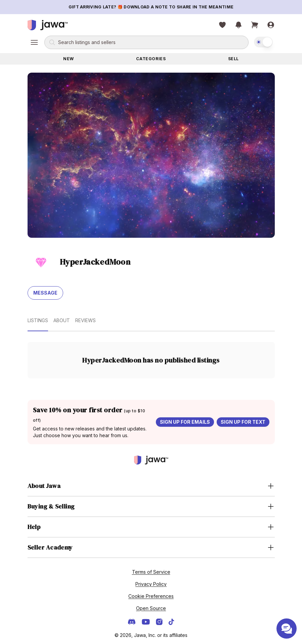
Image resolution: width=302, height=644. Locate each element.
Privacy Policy (151, 584)
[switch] (263, 42)
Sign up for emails (185, 422)
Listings (38, 320)
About (62, 320)
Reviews (85, 320)
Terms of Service (151, 572)
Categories (151, 59)
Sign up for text (243, 422)
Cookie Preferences (151, 596)
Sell (233, 59)
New (69, 59)
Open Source (151, 608)
